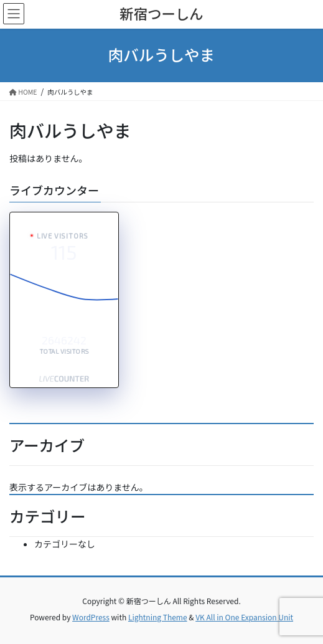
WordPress (91, 617)
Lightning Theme (158, 617)
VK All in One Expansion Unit (244, 617)
